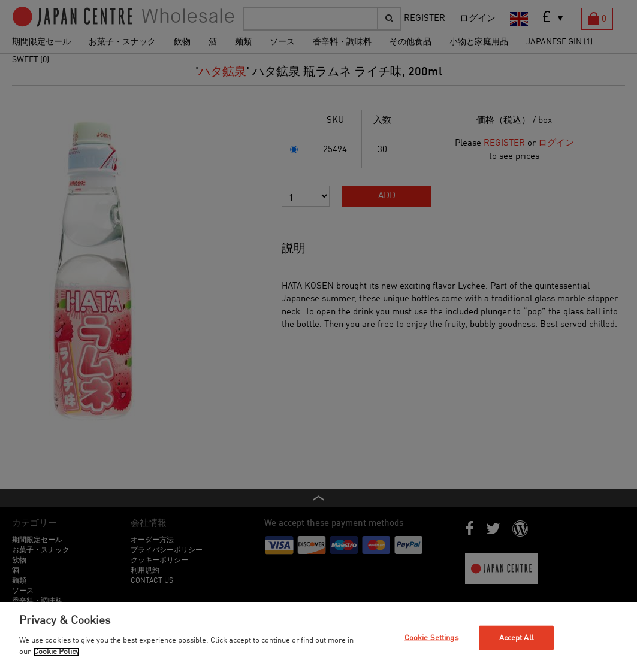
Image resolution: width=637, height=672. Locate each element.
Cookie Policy (56, 652)
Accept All (517, 638)
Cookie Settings (431, 638)
